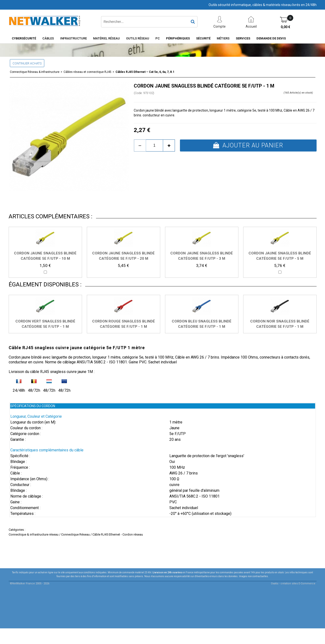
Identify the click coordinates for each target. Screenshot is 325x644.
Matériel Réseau (106, 38)
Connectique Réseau (75, 534)
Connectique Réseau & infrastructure (35, 72)
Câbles (48, 38)
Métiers (223, 38)
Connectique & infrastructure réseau (34, 534)
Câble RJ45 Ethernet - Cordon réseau (118, 534)
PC (158, 38)
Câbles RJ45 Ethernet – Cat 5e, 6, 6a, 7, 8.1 (145, 72)
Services (243, 38)
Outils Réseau (138, 38)
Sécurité (203, 38)
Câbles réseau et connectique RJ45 (87, 72)
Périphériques (178, 38)
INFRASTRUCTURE (73, 38)
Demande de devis (271, 38)
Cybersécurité (24, 38)
